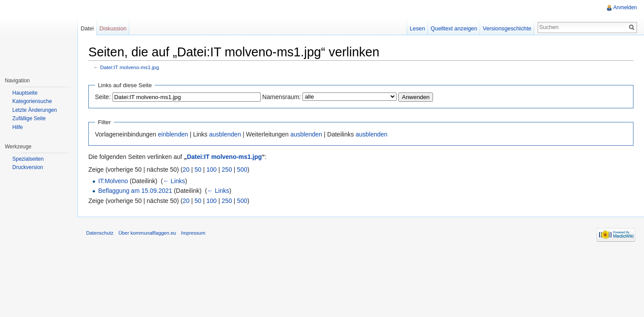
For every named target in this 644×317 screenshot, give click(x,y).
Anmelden (625, 7)
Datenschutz (100, 233)
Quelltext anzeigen (454, 28)
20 (186, 170)
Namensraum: (282, 97)
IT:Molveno (113, 181)
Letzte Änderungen (35, 110)
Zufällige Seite (29, 118)
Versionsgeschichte (507, 28)
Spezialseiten (28, 159)
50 (198, 170)
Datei (87, 28)
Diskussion (113, 28)
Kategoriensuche (32, 101)
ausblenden (225, 134)
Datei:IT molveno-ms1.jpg (130, 67)
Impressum (193, 233)
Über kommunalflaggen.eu (147, 233)
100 (212, 170)
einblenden (173, 134)
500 (242, 170)
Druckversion (28, 167)
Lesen (417, 28)
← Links (174, 181)
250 (227, 170)
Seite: (103, 97)
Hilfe (18, 127)
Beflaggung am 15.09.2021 (135, 191)
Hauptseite (25, 93)
